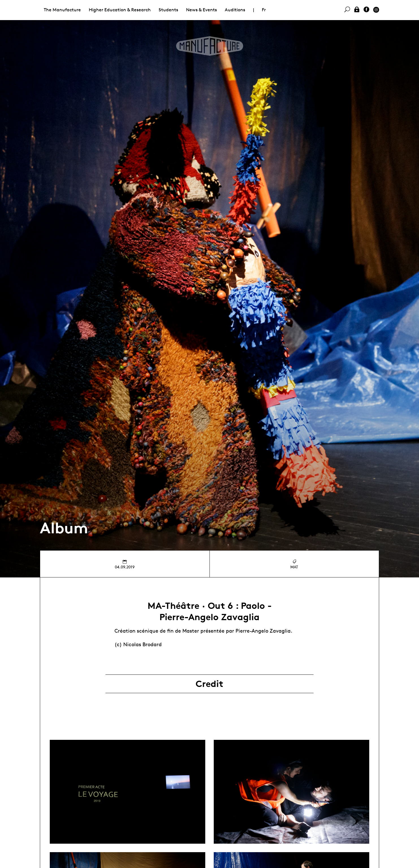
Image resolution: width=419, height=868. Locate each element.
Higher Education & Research (120, 10)
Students (168, 10)
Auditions (235, 10)
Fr (264, 10)
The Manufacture (62, 10)
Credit (209, 684)
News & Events (201, 10)
